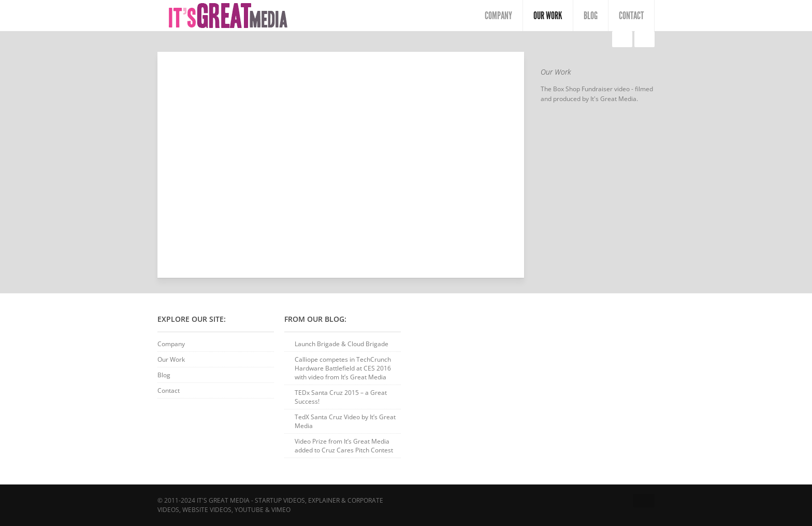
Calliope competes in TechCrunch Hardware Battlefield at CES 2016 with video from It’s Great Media (343, 368)
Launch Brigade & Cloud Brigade (342, 344)
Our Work (548, 16)
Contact (631, 16)
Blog (591, 16)
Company (498, 16)
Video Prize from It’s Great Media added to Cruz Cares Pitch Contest (344, 446)
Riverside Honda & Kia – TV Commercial (643, 39)
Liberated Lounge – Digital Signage (620, 39)
